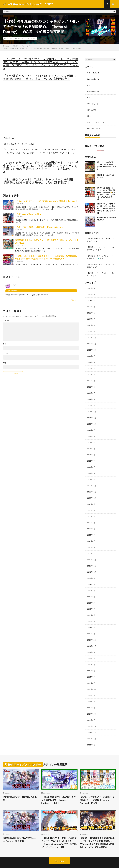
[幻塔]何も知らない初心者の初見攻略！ (20, 789)
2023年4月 (91, 311)
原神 (89, 115)
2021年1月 (91, 475)
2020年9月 (91, 499)
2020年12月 (92, 481)
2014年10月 (92, 705)
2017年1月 (91, 669)
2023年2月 (91, 323)
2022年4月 (91, 384)
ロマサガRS (92, 109)
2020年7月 (91, 511)
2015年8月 (91, 693)
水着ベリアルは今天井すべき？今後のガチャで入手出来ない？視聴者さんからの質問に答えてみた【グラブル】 (106, 207)
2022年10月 (92, 347)
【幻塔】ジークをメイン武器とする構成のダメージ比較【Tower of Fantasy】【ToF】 (97, 790)
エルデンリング (93, 103)
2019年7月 (91, 578)
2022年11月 (92, 341)
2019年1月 (91, 602)
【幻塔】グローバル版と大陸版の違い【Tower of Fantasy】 (40, 227)
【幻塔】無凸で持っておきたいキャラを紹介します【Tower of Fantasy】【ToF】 (59, 790)
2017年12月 (92, 632)
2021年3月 (91, 463)
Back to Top (59, 852)
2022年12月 (92, 335)
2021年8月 (91, 432)
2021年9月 (91, 426)
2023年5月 (91, 305)
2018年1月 (91, 626)
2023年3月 (91, 317)
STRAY (90, 97)
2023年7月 (91, 293)
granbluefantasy (93, 91)
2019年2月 (91, 596)
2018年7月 (91, 608)
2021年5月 (91, 450)
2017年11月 (92, 638)
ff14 (89, 85)
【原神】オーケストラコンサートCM (101, 238)
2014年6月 (91, 711)
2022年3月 (91, 390)
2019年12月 (92, 554)
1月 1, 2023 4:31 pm (13, 291)
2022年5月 (91, 378)
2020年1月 (91, 547)
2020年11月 (92, 487)
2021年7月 (91, 438)
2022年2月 (91, 396)
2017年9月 (91, 644)
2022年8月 (91, 360)
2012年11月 (92, 729)
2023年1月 (91, 329)
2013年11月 (92, 723)
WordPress (65, 863)
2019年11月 (92, 560)
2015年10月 (92, 681)
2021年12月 (92, 408)
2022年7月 (91, 366)
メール (6, 353)
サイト (5, 363)
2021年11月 (92, 414)
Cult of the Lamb (93, 73)
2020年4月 (91, 529)
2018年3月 (91, 620)
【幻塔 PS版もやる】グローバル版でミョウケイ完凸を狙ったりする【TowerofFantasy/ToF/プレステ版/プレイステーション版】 (59, 833)
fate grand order (93, 79)
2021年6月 (91, 444)
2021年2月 (91, 469)
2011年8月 (91, 735)
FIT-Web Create (45, 863)
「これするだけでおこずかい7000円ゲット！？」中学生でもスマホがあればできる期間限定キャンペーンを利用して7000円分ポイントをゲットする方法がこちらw (41, 64)
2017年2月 (91, 663)
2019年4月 (91, 584)
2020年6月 (91, 517)
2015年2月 (91, 699)
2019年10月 (92, 566)
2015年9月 (91, 687)
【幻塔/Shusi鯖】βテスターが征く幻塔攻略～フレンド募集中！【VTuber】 (46, 201)
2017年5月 (91, 657)
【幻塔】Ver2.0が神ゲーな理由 (28, 214)
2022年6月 (91, 372)
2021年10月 (92, 420)
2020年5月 (91, 523)
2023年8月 (91, 287)
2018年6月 (91, 614)
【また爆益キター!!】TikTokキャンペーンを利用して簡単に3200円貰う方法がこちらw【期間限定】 (40, 78)
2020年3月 (91, 535)
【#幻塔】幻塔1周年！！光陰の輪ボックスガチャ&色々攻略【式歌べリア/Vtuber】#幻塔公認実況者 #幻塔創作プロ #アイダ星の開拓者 (97, 833)
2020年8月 (91, 505)
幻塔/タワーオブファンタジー (25, 38)
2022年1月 (91, 402)
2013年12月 (92, 717)
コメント (6, 321)
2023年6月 (91, 299)
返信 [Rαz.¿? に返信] (73, 300)
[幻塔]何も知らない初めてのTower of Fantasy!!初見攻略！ (20, 830)
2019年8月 (91, 572)
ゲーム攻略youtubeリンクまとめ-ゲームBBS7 (34, 860)
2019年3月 (91, 590)
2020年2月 (91, 541)
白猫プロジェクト (94, 127)
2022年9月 (91, 353)
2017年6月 (91, 651)
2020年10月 (92, 493)
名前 (5, 344)
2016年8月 (91, 675)
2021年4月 (91, 457)
